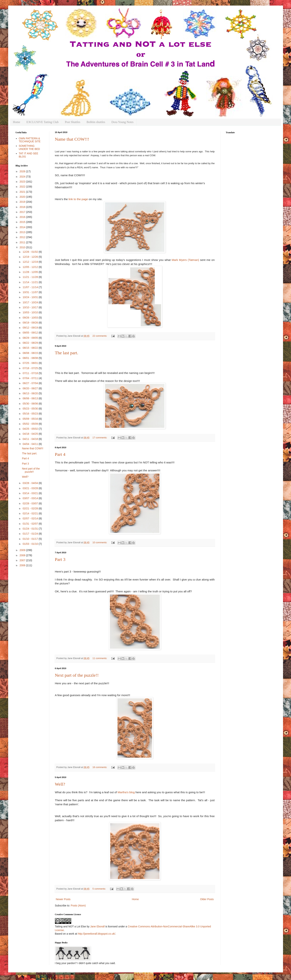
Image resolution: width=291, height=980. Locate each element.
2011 (23, 242)
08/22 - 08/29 (31, 343)
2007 (23, 560)
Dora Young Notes (123, 122)
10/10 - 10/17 (31, 307)
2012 (23, 237)
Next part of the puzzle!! (77, 675)
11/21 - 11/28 (31, 277)
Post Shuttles (72, 122)
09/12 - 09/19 (31, 328)
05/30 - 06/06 (31, 404)
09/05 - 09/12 (31, 333)
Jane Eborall (97, 926)
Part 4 (60, 454)
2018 (23, 207)
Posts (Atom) (78, 906)
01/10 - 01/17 (31, 539)
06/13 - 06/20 (31, 393)
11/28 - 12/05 (31, 272)
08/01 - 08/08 (31, 358)
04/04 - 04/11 (31, 444)
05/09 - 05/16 (31, 419)
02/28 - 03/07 (31, 503)
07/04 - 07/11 (31, 378)
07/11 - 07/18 (31, 373)
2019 (23, 202)
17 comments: (100, 438)
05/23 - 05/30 (31, 409)
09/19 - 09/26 (31, 323)
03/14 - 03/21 (31, 493)
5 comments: (99, 889)
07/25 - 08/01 (31, 363)
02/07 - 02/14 (31, 518)
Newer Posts (63, 899)
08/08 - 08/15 (31, 353)
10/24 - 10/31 (31, 297)
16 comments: (100, 767)
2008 (23, 555)
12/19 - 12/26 (31, 257)
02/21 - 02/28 (31, 508)
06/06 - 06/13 (31, 398)
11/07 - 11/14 (31, 287)
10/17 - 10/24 (31, 302)
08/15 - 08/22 (31, 348)
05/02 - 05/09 (31, 424)
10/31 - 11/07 (31, 292)
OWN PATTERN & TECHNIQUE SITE (30, 140)
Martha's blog (126, 792)
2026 (23, 171)
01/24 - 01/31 (31, 529)
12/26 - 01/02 (31, 252)
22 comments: (100, 336)
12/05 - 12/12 (31, 267)
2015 (23, 222)
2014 (23, 227)
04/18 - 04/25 (31, 434)
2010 (23, 247)
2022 (23, 187)
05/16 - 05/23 (31, 414)
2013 (23, 232)
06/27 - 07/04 (31, 383)
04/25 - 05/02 (31, 429)
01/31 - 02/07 (31, 524)
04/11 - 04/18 (31, 439)
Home (17, 122)
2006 (23, 565)
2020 (23, 197)
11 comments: (100, 658)
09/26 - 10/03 (31, 318)
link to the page (78, 199)
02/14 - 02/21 (31, 513)
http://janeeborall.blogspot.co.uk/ (97, 934)
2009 (23, 550)
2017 (23, 212)
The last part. (67, 353)
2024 (23, 177)
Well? (60, 784)
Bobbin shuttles (96, 122)
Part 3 (60, 559)
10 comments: (100, 543)
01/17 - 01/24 (31, 534)
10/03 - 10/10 (31, 312)
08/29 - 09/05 (31, 338)
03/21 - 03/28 (31, 488)
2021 (23, 192)
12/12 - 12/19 (31, 262)
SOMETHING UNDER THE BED (29, 147)
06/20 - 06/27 (31, 388)
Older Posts (207, 899)
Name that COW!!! (72, 139)
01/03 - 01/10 (31, 544)
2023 (23, 182)
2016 (23, 217)
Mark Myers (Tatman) (185, 260)
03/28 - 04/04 (31, 483)
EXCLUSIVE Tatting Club (43, 122)
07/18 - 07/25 (31, 368)
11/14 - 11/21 (31, 282)
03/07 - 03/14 (31, 498)
